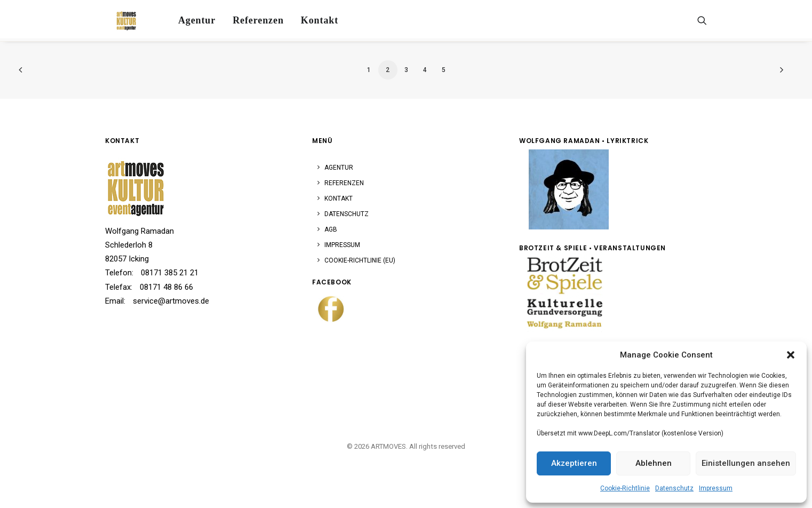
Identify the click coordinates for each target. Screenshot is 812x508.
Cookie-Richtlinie (625, 488)
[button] (791, 355)
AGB (331, 229)
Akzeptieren (574, 463)
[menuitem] (187, 18)
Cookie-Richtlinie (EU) (360, 260)
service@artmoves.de (171, 301)
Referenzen (248, 18)
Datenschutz (674, 488)
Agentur (187, 18)
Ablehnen (654, 463)
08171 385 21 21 (170, 273)
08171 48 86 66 (166, 287)
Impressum (716, 488)
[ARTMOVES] (118, 18)
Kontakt (309, 18)
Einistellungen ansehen (746, 463)
